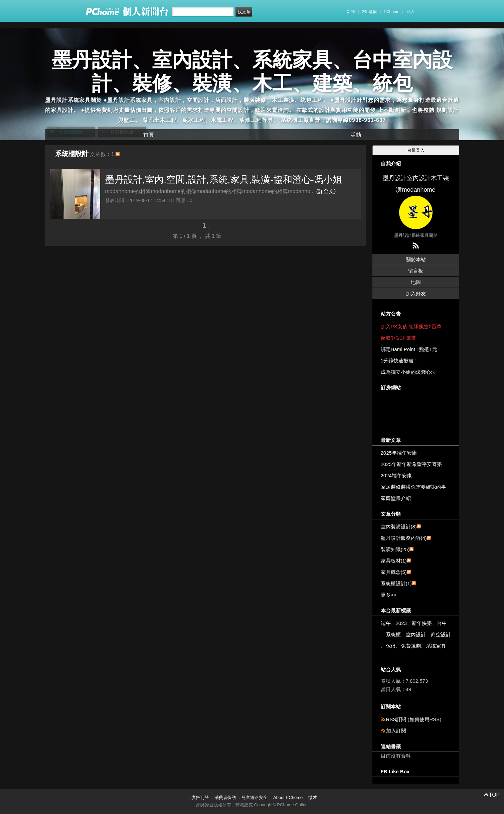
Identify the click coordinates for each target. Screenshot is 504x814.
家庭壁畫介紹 (396, 498)
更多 (389, 595)
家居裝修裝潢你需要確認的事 (413, 487)
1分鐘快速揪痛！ (400, 361)
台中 (442, 623)
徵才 (313, 797)
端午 (386, 623)
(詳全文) (326, 191)
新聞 (351, 12)
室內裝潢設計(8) (399, 527)
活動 (356, 135)
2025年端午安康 (399, 453)
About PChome (288, 797)
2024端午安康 (396, 475)
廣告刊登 (200, 797)
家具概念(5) (394, 572)
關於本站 (416, 259)
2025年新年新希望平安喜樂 (411, 464)
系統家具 (436, 646)
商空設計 (441, 634)
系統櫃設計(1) (396, 583)
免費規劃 (411, 646)
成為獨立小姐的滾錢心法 (408, 372)
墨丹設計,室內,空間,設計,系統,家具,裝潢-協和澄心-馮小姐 (224, 180)
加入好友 (416, 293)
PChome (392, 12)
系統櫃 (393, 634)
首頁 (149, 135)
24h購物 (369, 12)
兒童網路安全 (255, 797)
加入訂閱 (396, 731)
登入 (410, 12)
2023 (401, 623)
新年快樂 (422, 623)
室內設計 (416, 634)
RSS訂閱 (396, 719)
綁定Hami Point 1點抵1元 (409, 349)
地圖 (416, 282)
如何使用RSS (425, 719)
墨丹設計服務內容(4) (404, 538)
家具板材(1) (394, 561)
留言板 (416, 271)
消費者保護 (225, 797)
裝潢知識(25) (395, 549)
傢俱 (391, 646)
